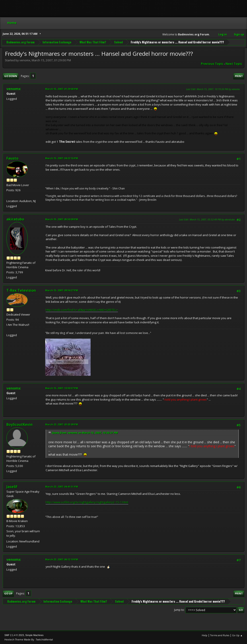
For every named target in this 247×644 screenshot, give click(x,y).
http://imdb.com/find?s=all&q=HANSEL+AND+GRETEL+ (82, 310)
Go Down (11, 76)
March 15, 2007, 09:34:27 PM (62, 290)
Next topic (234, 64)
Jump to (179, 610)
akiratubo (15, 219)
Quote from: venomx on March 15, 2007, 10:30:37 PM (85, 433)
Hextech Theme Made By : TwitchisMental (29, 639)
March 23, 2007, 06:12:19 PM (62, 559)
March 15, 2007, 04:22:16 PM (62, 158)
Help (205, 635)
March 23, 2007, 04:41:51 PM (62, 487)
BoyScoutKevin (19, 424)
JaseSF (12, 487)
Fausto (12, 158)
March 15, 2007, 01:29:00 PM (62, 89)
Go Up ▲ (237, 635)
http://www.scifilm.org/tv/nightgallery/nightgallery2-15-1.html (87, 502)
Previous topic (212, 64)
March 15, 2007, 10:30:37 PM (62, 388)
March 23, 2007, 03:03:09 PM (62, 424)
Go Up (8, 593)
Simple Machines (34, 635)
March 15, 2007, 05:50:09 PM (62, 219)
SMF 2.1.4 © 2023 (14, 635)
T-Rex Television (21, 290)
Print (239, 76)
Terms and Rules (220, 635)
